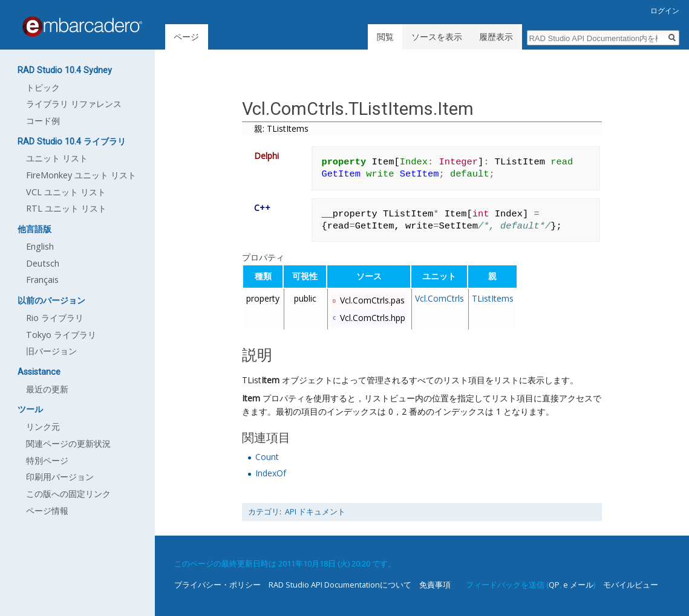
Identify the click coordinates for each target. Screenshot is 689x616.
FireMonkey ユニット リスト (81, 175)
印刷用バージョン (60, 477)
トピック (43, 87)
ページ (186, 37)
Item (270, 380)
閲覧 (385, 37)
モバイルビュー (631, 585)
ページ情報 (47, 511)
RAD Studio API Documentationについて (340, 585)
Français (42, 280)
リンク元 (43, 426)
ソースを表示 (437, 37)
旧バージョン (51, 351)
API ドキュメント (315, 512)
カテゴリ (264, 512)
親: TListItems (281, 128)
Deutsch (43, 263)
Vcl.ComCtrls (439, 298)
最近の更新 (47, 389)
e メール (578, 585)
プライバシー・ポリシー (217, 585)
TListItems (493, 298)
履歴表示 (496, 37)
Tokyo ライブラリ (61, 335)
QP (554, 585)
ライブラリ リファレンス (74, 104)
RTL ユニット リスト (66, 208)
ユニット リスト (57, 158)
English (40, 246)
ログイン (665, 11)
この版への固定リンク (68, 494)
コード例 (43, 121)
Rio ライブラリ (55, 318)
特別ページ (47, 460)
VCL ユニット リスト (66, 192)
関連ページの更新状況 (68, 443)
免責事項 (435, 585)
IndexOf (271, 473)
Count (267, 457)
